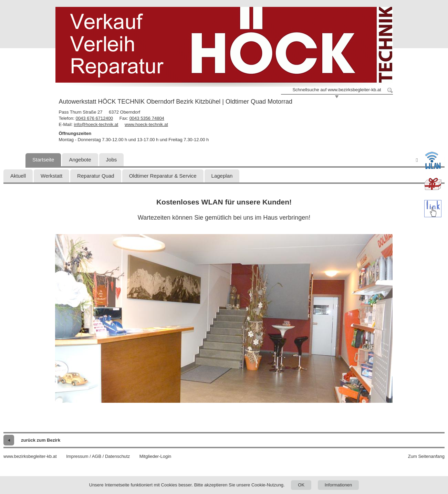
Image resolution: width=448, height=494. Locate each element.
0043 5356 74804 (147, 118)
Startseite (43, 160)
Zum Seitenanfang (426, 456)
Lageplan (222, 176)
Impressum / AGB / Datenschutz (98, 456)
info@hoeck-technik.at (96, 124)
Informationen (338, 485)
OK (301, 485)
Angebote (80, 160)
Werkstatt (51, 176)
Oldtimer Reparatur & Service (163, 176)
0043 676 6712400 (94, 118)
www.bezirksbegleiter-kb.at (30, 456)
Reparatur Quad (96, 176)
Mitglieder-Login (155, 456)
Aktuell (18, 176)
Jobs (112, 160)
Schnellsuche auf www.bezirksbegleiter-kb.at (337, 90)
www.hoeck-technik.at (146, 124)
